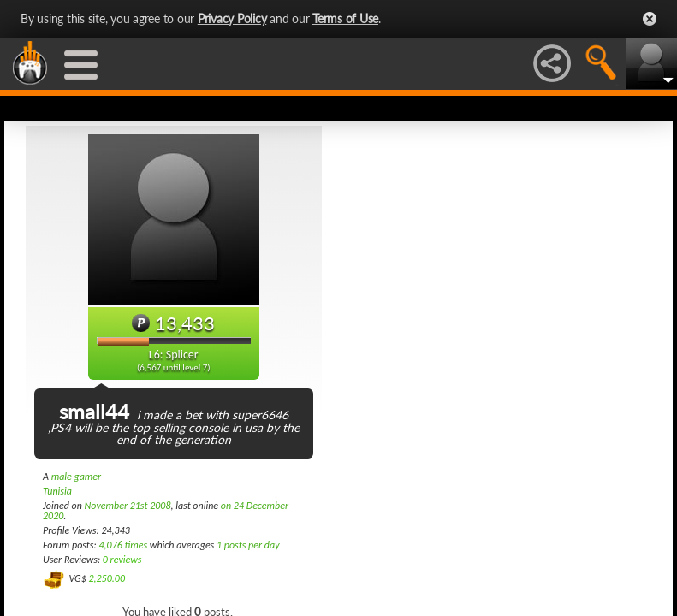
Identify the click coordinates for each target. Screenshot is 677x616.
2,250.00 (107, 578)
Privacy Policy (232, 18)
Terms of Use (345, 18)
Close (650, 19)
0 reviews (122, 560)
